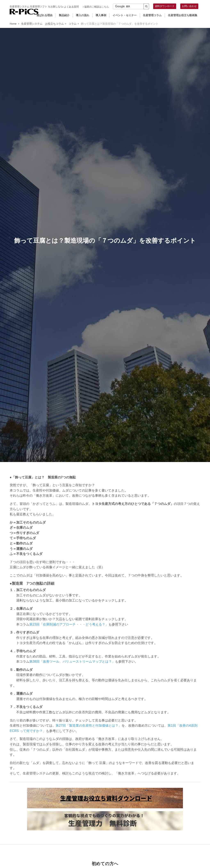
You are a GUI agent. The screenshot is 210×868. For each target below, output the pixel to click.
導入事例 (101, 15)
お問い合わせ (189, 6)
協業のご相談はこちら (96, 7)
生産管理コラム (152, 15)
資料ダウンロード (165, 6)
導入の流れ (83, 15)
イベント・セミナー (125, 15)
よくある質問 (71, 7)
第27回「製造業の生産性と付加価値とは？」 (89, 726)
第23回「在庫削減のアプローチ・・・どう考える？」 (69, 624)
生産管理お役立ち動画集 (183, 15)
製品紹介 (64, 15)
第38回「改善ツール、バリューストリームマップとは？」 (72, 662)
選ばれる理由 (45, 15)
